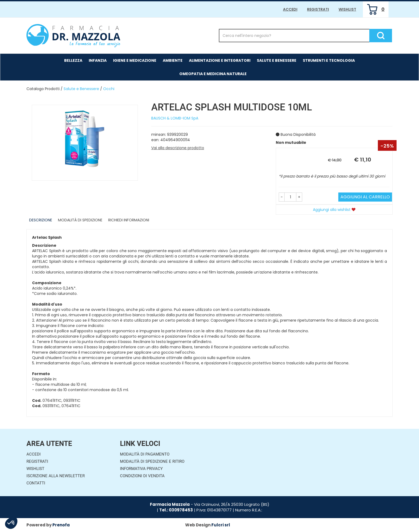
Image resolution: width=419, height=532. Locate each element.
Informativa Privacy (141, 469)
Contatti (36, 483)
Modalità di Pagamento (145, 454)
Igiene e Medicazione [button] (135, 60)
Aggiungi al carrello (365, 197)
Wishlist (347, 9)
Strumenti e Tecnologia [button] (329, 60)
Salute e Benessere (81, 89)
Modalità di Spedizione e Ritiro (152, 461)
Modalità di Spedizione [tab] (80, 220)
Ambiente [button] (173, 60)
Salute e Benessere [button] (277, 60)
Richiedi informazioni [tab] (129, 220)
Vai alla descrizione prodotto (178, 148)
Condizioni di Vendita (142, 476)
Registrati (318, 9)
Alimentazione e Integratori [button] (220, 60)
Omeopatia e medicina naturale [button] (213, 74)
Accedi (290, 9)
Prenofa (61, 525)
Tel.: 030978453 (176, 510)
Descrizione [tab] (41, 220)
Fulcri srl (221, 525)
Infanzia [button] (98, 60)
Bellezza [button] (73, 60)
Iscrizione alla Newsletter (56, 476)
